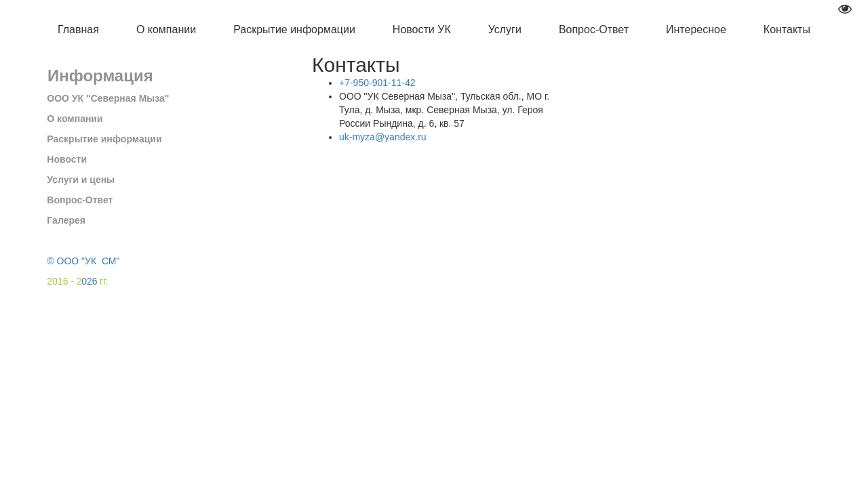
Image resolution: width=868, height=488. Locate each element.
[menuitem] (78, 30)
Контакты (787, 29)
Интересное (696, 29)
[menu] (434, 30)
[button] (166, 30)
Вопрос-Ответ (594, 29)
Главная (78, 29)
